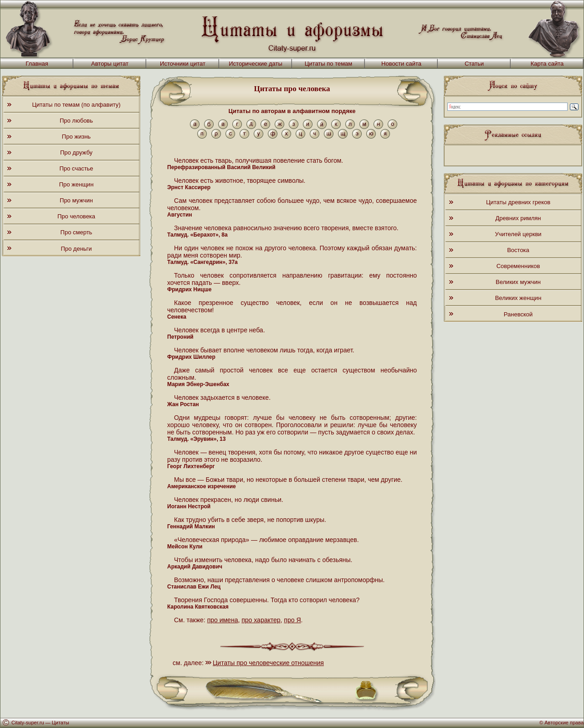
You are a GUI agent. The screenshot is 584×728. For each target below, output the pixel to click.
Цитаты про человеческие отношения (268, 663)
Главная (37, 64)
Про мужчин (76, 200)
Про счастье (76, 168)
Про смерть (77, 232)
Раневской (518, 314)
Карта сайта (547, 64)
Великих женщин (518, 298)
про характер (261, 620)
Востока (518, 250)
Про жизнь (76, 137)
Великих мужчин (518, 282)
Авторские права (564, 723)
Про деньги (76, 249)
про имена (223, 620)
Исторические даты (256, 64)
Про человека (76, 216)
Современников (518, 266)
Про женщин (77, 184)
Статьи (474, 64)
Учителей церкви (518, 234)
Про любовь (76, 121)
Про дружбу (76, 152)
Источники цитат (183, 64)
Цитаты (61, 723)
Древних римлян (518, 218)
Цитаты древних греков (518, 202)
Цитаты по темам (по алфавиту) (76, 105)
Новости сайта (401, 64)
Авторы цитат (110, 64)
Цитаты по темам (329, 64)
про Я (292, 620)
